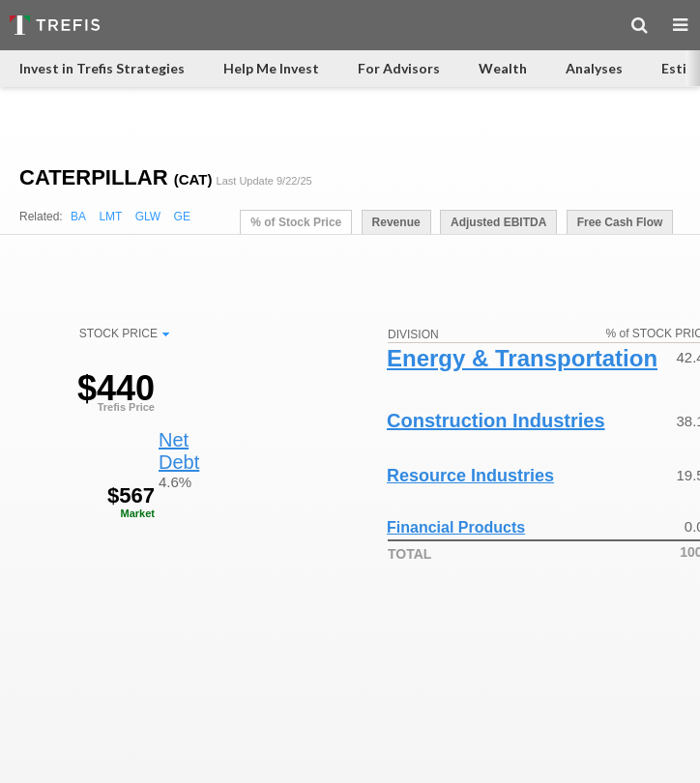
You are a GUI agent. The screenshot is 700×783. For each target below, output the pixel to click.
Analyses (594, 68)
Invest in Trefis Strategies (102, 68)
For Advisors (399, 68)
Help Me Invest (271, 68)
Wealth (503, 68)
